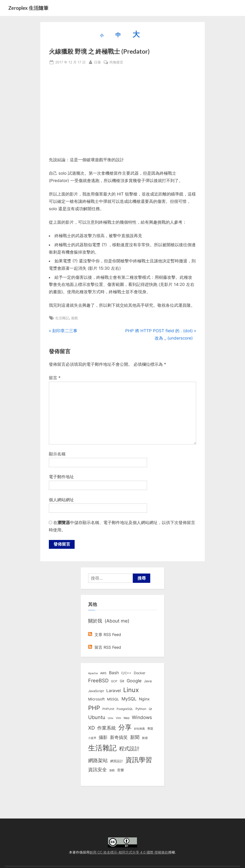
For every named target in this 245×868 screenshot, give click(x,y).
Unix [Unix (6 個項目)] (111, 718)
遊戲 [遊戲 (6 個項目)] (112, 770)
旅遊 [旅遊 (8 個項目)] (145, 738)
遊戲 (74, 318)
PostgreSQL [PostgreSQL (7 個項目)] (125, 709)
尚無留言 (116, 62)
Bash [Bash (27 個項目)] (114, 673)
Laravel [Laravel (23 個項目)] (114, 691)
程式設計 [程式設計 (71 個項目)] (129, 749)
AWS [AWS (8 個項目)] (103, 673)
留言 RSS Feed (105, 648)
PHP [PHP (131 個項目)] (94, 708)
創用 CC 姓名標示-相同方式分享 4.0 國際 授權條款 (129, 852)
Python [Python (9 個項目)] (141, 709)
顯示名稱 (57, 454)
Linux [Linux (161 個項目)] (131, 690)
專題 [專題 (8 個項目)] (150, 729)
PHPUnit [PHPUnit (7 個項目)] (108, 709)
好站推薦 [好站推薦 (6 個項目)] (139, 729)
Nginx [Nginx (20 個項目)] (144, 699)
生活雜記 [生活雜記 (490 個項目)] (102, 748)
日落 (97, 62)
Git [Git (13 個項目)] (122, 681)
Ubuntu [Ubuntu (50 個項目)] (97, 718)
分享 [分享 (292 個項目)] (125, 727)
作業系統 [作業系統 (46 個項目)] (107, 728)
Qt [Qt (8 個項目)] (150, 709)
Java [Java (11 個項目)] (148, 681)
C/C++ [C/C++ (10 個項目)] (126, 673)
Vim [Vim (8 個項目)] (118, 718)
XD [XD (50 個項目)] (91, 728)
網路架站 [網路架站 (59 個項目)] (98, 761)
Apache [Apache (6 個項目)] (93, 673)
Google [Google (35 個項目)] (134, 681)
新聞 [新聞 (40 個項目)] (135, 738)
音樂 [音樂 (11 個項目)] (121, 770)
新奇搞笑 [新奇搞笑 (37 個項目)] (119, 737)
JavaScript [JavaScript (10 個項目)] (96, 691)
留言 (55, 378)
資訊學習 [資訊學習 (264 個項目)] (139, 760)
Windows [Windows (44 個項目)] (142, 718)
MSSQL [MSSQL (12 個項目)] (113, 699)
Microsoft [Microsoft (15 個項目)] (96, 699)
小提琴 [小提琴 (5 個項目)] (92, 738)
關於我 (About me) (109, 621)
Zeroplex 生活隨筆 (28, 8)
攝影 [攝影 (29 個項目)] (103, 738)
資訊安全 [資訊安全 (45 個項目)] (97, 770)
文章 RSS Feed (105, 635)
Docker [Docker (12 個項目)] (140, 673)
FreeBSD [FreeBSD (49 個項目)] (98, 681)
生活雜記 (62, 318)
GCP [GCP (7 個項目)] (114, 682)
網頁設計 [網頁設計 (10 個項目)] (117, 761)
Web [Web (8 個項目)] (126, 718)
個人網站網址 (61, 500)
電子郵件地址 (61, 477)
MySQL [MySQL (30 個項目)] (129, 699)
